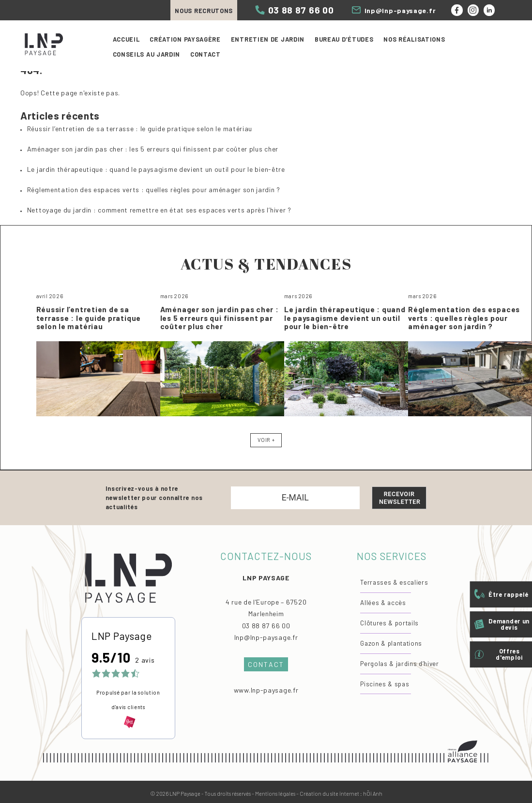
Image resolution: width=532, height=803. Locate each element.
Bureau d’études (344, 39)
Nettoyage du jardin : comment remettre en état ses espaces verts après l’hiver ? (159, 210)
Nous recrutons (204, 11)
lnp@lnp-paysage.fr (266, 637)
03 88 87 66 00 (266, 626)
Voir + (266, 440)
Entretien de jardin (268, 39)
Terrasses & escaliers (394, 582)
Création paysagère (185, 39)
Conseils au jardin (147, 54)
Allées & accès (383, 603)
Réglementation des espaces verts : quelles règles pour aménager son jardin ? (154, 189)
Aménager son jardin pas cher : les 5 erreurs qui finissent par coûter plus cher (153, 149)
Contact (205, 54)
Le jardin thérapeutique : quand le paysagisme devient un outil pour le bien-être (156, 169)
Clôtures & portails (389, 623)
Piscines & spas (385, 684)
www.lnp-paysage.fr (266, 690)
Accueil (126, 39)
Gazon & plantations (391, 643)
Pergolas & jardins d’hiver (399, 664)
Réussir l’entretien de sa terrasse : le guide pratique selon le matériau (140, 129)
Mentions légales (275, 794)
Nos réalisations (414, 39)
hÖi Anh (373, 794)
